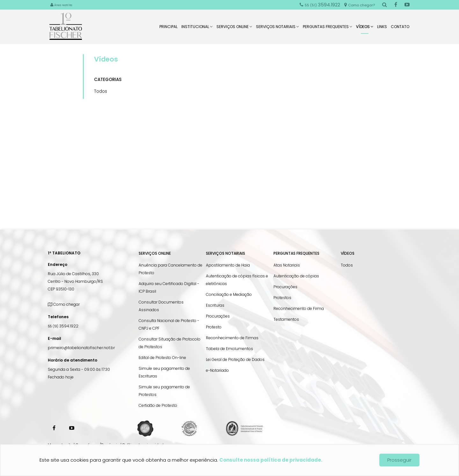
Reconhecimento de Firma (299, 308)
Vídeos (365, 29)
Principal (168, 29)
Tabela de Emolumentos (229, 349)
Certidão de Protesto (158, 405)
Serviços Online (234, 29)
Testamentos (286, 319)
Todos (101, 91)
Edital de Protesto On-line (162, 358)
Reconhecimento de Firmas (232, 338)
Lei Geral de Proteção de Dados (235, 359)
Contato (400, 29)
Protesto (214, 327)
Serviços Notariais (277, 29)
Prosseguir (399, 460)
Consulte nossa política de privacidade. (271, 460)
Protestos (282, 298)
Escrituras (215, 305)
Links (382, 29)
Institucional (197, 29)
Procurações (218, 316)
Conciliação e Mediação (229, 294)
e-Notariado (217, 370)
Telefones (58, 317)
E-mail (55, 338)
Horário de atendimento (73, 360)
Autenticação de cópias (296, 276)
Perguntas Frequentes (328, 29)
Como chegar (64, 304)
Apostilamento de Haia (228, 265)
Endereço (58, 264)
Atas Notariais (287, 265)
